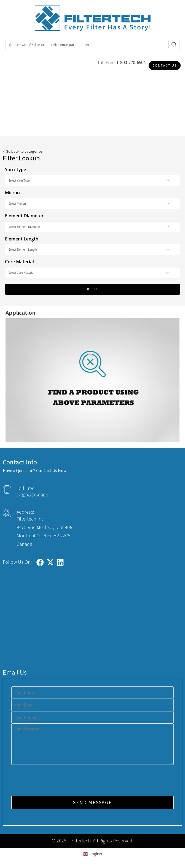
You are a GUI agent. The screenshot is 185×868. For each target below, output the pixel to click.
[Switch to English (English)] (93, 854)
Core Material (19, 262)
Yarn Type (16, 169)
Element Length (22, 239)
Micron (12, 193)
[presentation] (53, 781)
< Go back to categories (23, 151)
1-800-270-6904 (131, 62)
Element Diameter (24, 216)
